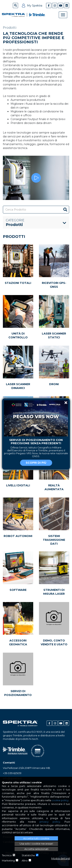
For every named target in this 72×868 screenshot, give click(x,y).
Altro (25, 860)
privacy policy (50, 822)
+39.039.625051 (12, 773)
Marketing (8, 860)
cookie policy (60, 800)
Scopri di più (36, 463)
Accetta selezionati (36, 849)
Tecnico (7, 855)
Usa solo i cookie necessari (36, 844)
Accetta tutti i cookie (36, 838)
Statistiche (28, 855)
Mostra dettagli (61, 858)
